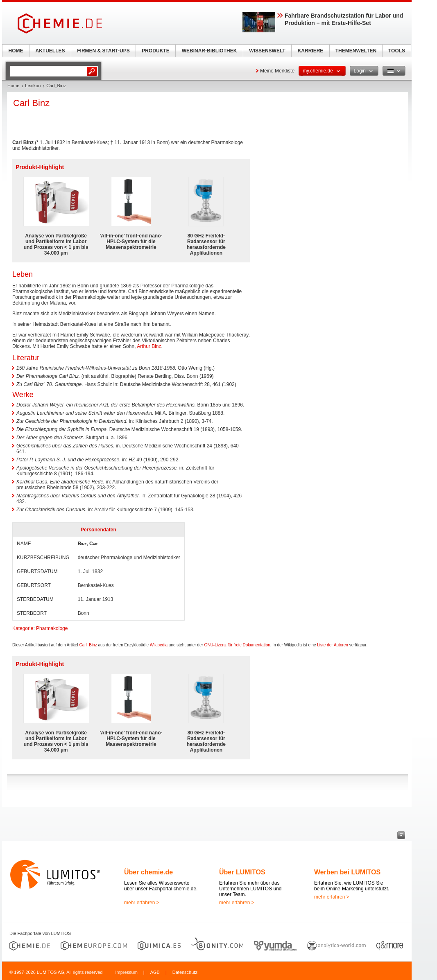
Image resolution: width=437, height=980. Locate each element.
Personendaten (98, 530)
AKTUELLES (50, 51)
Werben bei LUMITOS (347, 872)
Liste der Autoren (333, 645)
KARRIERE (311, 51)
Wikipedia (159, 645)
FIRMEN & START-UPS (103, 51)
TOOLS (397, 51)
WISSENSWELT (267, 51)
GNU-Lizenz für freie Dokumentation (237, 645)
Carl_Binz (88, 645)
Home (13, 86)
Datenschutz (185, 972)
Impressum (126, 972)
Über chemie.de (148, 872)
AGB (155, 972)
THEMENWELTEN (356, 51)
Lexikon (33, 86)
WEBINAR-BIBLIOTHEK (209, 51)
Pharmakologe (52, 628)
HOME (16, 51)
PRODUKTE (155, 51)
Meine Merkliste (277, 71)
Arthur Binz (149, 346)
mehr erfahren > (142, 903)
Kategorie (23, 628)
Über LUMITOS (242, 872)
